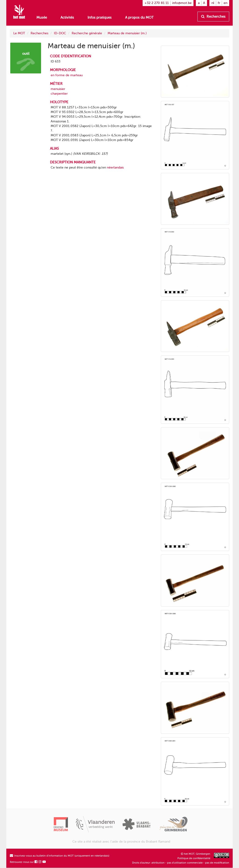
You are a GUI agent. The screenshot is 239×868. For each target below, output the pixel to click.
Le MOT (19, 33)
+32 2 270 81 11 (157, 3)
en (225, 3)
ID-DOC (60, 33)
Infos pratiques (100, 17)
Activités (67, 17)
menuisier (58, 89)
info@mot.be (182, 3)
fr (219, 3)
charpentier (59, 94)
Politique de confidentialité (194, 858)
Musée (42, 17)
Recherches (213, 17)
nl (213, 3)
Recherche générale (87, 33)
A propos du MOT (139, 17)
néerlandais (115, 167)
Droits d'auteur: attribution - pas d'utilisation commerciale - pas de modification (181, 863)
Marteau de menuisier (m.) (127, 33)
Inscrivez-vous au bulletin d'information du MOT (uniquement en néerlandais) (60, 856)
